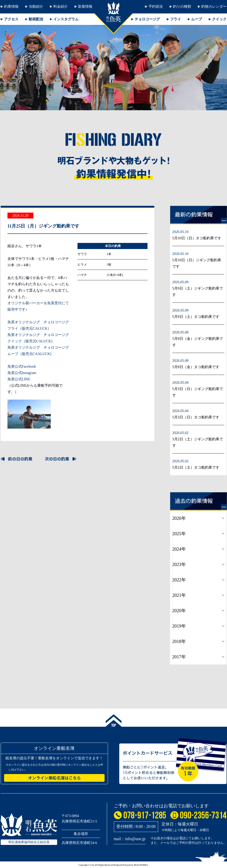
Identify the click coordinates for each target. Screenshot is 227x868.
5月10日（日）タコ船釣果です (197, 238)
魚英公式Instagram (22, 373)
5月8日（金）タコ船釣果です (196, 367)
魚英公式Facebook (22, 366)
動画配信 (36, 19)
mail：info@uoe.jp (130, 839)
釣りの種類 (182, 6)
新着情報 (85, 6)
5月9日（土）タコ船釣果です (196, 317)
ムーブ (197, 19)
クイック (219, 19)
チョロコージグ (147, 19)
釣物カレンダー (214, 6)
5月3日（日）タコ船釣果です (196, 417)
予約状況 (156, 6)
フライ (176, 19)
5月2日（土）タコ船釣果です (196, 467)
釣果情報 (11, 6)
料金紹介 (61, 6)
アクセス (11, 19)
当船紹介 (36, 6)
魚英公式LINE (19, 379)
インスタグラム (66, 19)
